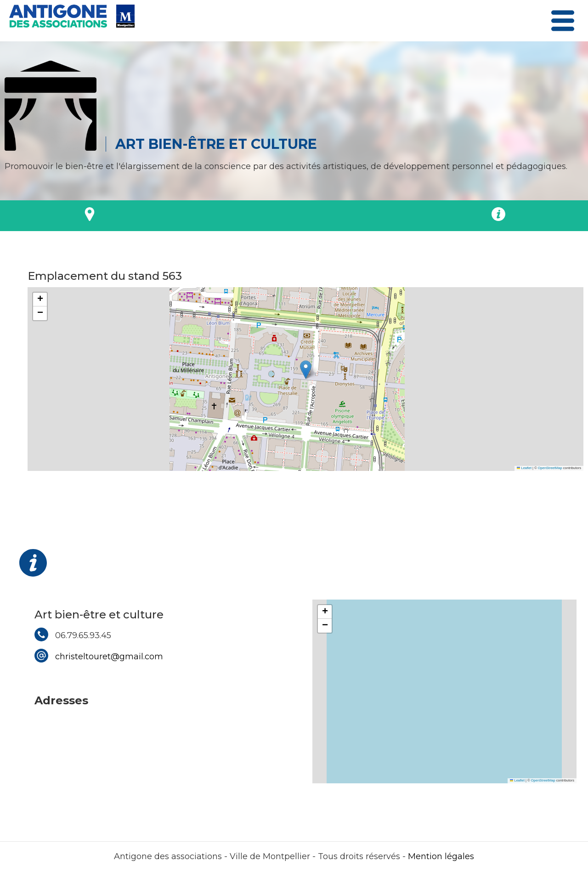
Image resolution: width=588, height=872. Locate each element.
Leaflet (524, 468)
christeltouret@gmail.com (109, 657)
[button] (306, 370)
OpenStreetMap (550, 468)
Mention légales (441, 856)
